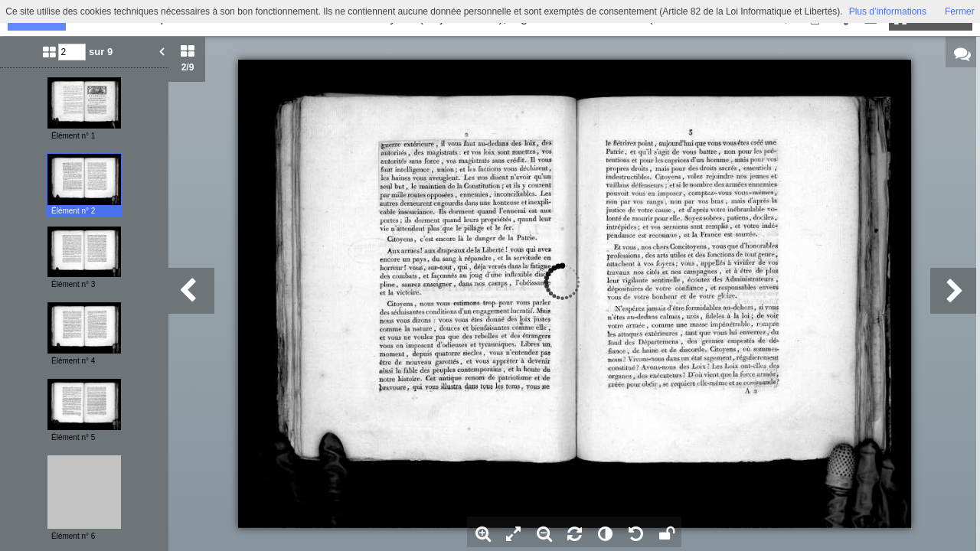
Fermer (960, 11)
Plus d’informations (888, 11)
